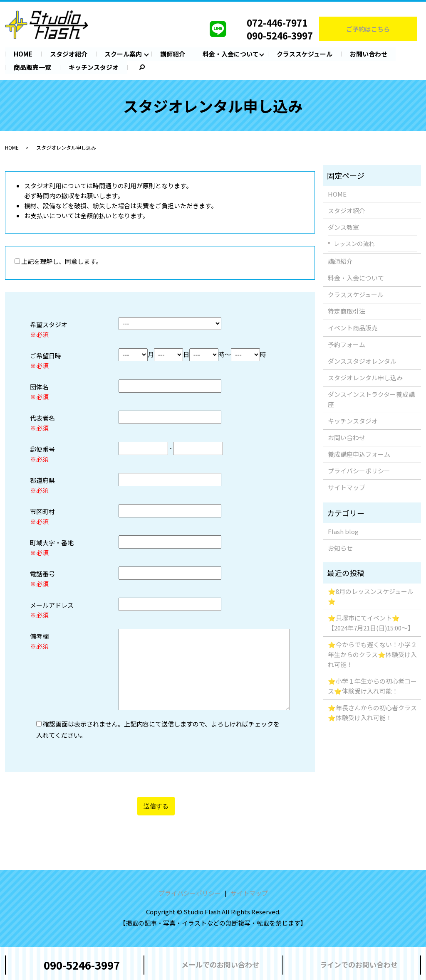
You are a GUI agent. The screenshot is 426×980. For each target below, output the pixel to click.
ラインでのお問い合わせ (359, 964)
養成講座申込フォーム (359, 454)
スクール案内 (124, 54)
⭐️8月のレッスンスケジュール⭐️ (371, 596)
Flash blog (343, 531)
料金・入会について (231, 54)
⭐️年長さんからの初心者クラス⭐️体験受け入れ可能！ (372, 713)
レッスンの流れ (354, 243)
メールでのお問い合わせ (220, 964)
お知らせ (340, 548)
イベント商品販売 (353, 328)
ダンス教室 (343, 227)
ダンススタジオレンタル (362, 361)
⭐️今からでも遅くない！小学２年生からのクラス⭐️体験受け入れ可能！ (372, 654)
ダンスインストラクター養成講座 (371, 399)
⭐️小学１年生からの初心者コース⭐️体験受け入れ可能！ (372, 686)
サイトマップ (347, 487)
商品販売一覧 (32, 67)
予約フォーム (347, 344)
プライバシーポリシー (359, 471)
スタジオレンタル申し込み (365, 378)
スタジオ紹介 (69, 54)
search (136, 67)
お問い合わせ (369, 54)
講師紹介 (173, 54)
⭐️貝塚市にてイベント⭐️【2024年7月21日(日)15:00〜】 (371, 623)
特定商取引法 (347, 311)
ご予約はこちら (368, 29)
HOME (23, 54)
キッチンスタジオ (94, 67)
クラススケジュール (305, 54)
